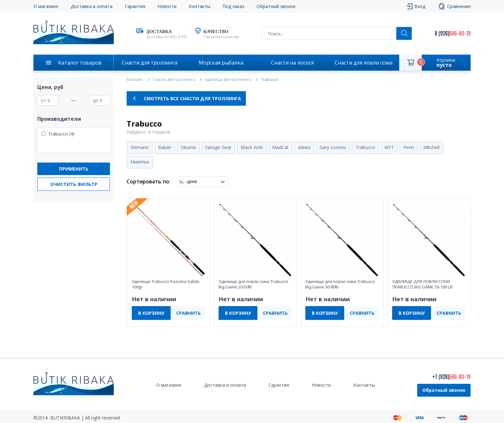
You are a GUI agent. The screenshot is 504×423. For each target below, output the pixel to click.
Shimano (140, 147)
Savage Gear (218, 147)
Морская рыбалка (221, 63)
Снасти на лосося (292, 63)
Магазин (135, 80)
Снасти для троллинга (150, 63)
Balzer (165, 147)
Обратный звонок (276, 6)
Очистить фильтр (74, 184)
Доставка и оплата (92, 6)
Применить (74, 169)
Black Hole (252, 147)
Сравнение (459, 6)
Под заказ (233, 6)
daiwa (304, 147)
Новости (167, 6)
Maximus (140, 162)
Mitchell (431, 147)
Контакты (199, 6)
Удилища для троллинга (228, 80)
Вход (420, 6)
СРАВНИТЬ (189, 313)
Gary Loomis (333, 147)
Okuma (188, 147)
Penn (409, 147)
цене (192, 181)
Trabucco (365, 147)
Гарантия (135, 6)
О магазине (46, 6)
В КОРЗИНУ (151, 313)
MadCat (280, 147)
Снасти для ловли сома (364, 63)
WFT (389, 147)
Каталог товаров (80, 63)
